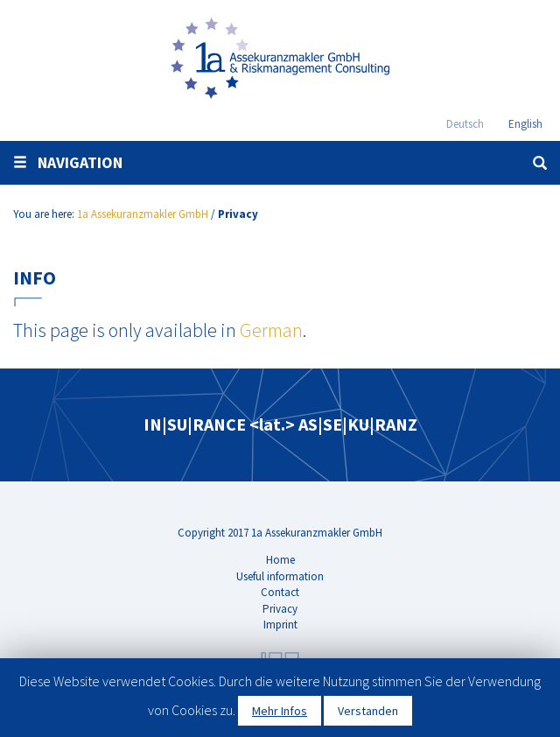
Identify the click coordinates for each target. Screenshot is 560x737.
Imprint (280, 625)
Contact (280, 592)
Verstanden (368, 711)
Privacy (280, 609)
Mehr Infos (280, 711)
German (271, 330)
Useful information (280, 576)
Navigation (68, 162)
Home (280, 560)
